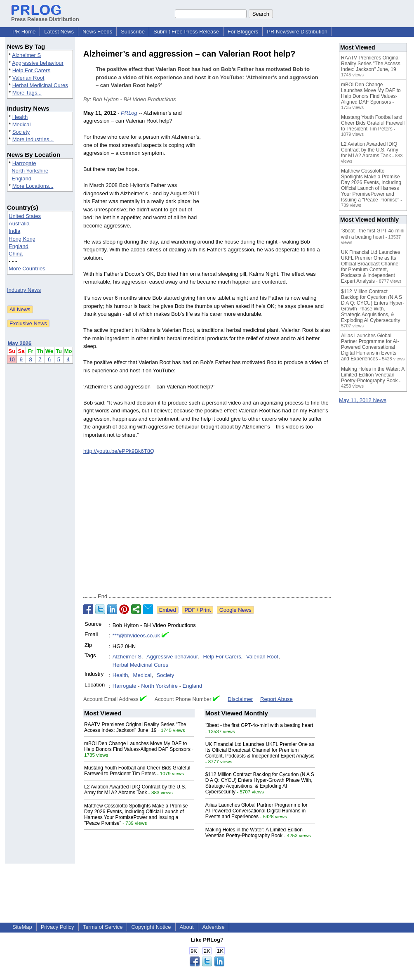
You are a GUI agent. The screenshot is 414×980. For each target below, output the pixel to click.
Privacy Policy (58, 927)
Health (20, 117)
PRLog (129, 113)
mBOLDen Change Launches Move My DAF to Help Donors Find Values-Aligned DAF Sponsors (137, 746)
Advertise (214, 927)
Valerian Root (28, 78)
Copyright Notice (151, 927)
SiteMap (22, 927)
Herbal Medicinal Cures (40, 85)
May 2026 (20, 343)
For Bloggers (243, 32)
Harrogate (24, 163)
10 (12, 359)
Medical (22, 124)
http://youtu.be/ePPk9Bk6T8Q (119, 451)
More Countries (27, 269)
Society (21, 132)
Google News (235, 610)
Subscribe (133, 32)
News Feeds (97, 32)
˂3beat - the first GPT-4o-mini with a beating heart (259, 725)
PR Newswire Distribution (297, 32)
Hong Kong (22, 239)
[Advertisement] (269, 170)
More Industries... (33, 139)
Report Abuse (276, 699)
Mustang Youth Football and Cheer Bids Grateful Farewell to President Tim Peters (137, 771)
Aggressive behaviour (38, 63)
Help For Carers (31, 70)
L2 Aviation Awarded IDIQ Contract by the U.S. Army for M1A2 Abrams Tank (135, 790)
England (21, 179)
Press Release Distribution (45, 16)
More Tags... (27, 93)
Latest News (59, 32)
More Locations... (33, 186)
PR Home (24, 32)
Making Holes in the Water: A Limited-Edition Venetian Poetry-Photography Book (254, 833)
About (187, 927)
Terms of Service (103, 927)
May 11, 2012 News (363, 400)
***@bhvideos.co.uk (136, 636)
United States (25, 216)
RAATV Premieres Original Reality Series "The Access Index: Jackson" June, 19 (135, 727)
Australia (19, 224)
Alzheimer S (26, 55)
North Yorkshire (30, 171)
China (16, 254)
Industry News (24, 290)
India (14, 231)
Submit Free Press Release (186, 32)
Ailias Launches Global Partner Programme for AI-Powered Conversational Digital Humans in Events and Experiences (256, 811)
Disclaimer (240, 699)
